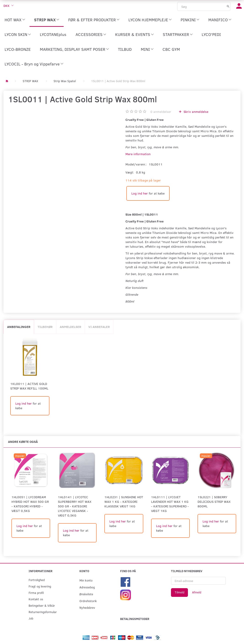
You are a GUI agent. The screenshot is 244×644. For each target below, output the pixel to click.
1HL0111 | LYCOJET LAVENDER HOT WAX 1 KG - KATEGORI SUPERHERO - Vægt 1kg (170, 504)
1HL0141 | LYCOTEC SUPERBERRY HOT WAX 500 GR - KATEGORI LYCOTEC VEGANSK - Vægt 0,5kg (75, 506)
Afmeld (197, 592)
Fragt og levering (40, 586)
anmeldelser (161, 112)
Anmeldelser (70, 327)
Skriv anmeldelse (195, 112)
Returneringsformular (43, 612)
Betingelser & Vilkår (42, 605)
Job (31, 618)
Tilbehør (45, 327)
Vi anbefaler (99, 327)
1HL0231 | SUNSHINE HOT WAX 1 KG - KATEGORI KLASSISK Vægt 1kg (124, 502)
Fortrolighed (37, 580)
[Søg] (228, 6)
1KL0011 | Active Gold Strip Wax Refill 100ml (29, 386)
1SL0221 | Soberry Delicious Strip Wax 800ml (214, 502)
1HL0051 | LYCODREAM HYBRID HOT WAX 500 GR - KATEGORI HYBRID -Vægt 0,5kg (30, 504)
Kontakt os (36, 599)
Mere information (138, 154)
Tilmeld (179, 592)
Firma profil (36, 593)
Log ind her (140, 193)
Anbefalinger (19, 327)
